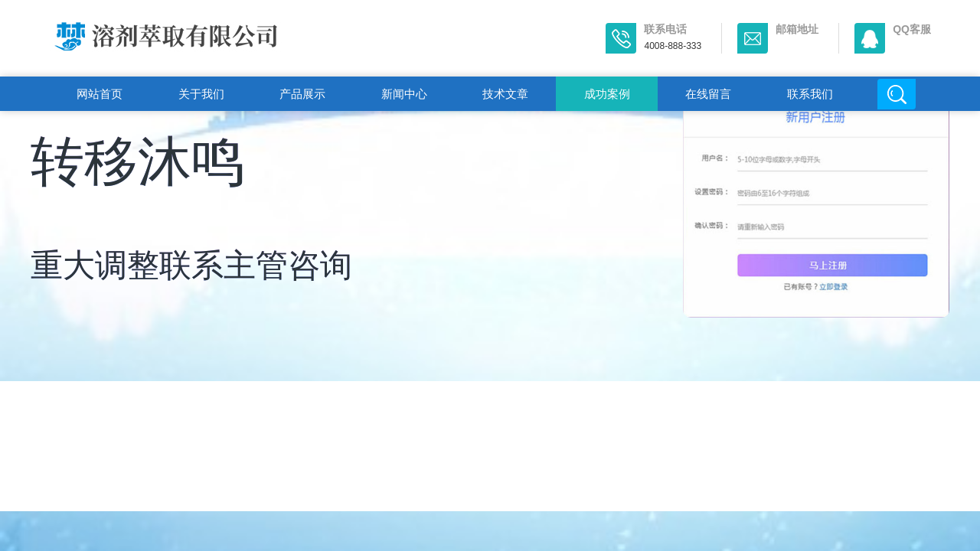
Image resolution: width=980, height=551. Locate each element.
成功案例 (607, 94)
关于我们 (201, 94)
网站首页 (100, 94)
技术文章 (505, 94)
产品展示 (302, 94)
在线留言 (708, 94)
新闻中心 (404, 94)
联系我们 (810, 94)
